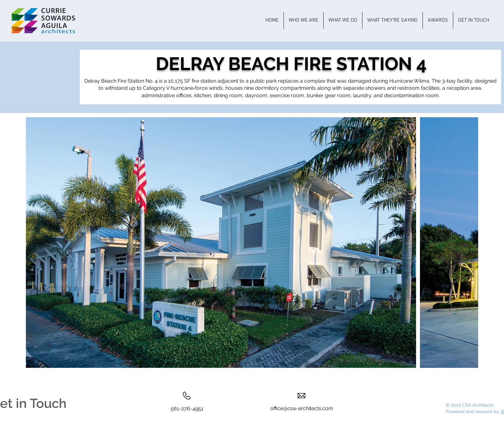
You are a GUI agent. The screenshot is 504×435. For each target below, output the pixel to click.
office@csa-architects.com (302, 408)
